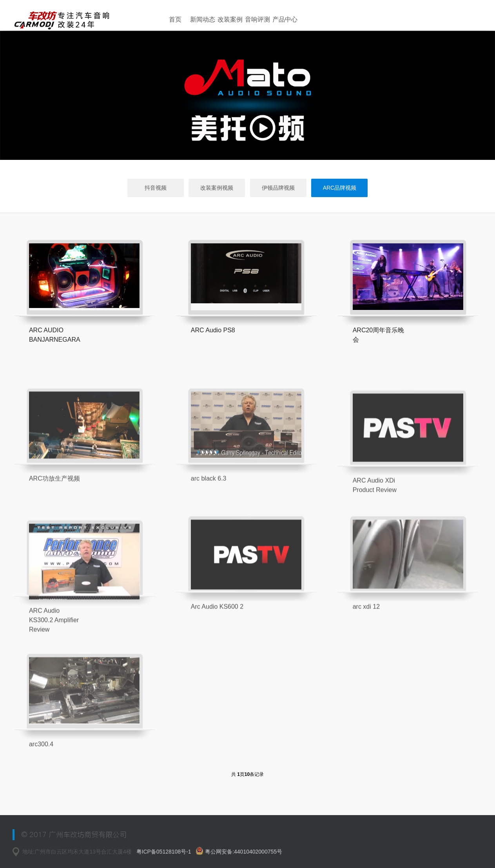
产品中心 (285, 19)
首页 (175, 19)
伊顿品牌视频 (278, 188)
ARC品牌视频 (340, 188)
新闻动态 (203, 19)
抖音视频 (156, 188)
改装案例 (230, 19)
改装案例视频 (217, 188)
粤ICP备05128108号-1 (165, 855)
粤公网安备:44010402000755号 (239, 854)
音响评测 (257, 19)
